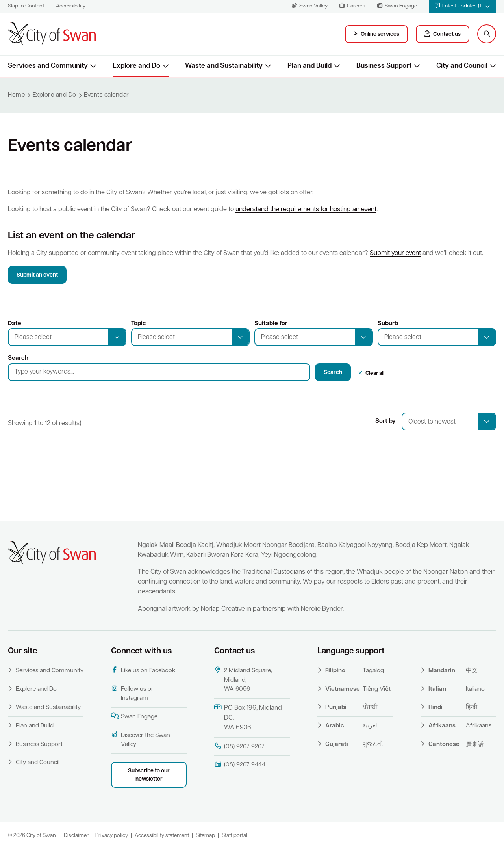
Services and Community (50, 671)
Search (18, 358)
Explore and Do (36, 689)
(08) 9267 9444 (240, 764)
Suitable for (271, 324)
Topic (139, 324)
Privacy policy (112, 836)
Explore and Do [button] (136, 66)
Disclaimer (76, 836)
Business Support (39, 744)
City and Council (38, 763)
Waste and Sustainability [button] (224, 66)
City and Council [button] (462, 66)
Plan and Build (35, 726)
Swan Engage (134, 716)
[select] (487, 421)
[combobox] (449, 421)
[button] (462, 7)
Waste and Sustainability (48, 707)
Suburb (388, 324)
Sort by (385, 421)
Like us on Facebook (143, 670)
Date (15, 324)
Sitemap (205, 836)
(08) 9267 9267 (239, 746)
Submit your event (395, 253)
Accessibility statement (162, 836)
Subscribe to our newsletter (149, 775)
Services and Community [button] (48, 66)
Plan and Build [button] (309, 66)
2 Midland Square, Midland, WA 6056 (243, 680)
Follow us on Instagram (133, 694)
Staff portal (234, 836)
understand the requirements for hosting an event (306, 210)
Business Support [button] (384, 66)
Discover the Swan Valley (141, 740)
